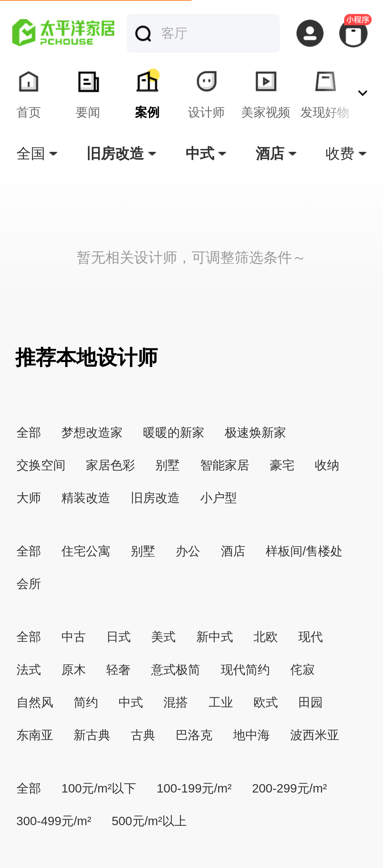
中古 (74, 637)
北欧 (266, 637)
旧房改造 (155, 498)
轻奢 (118, 670)
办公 (188, 551)
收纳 (327, 465)
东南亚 (35, 735)
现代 (311, 637)
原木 (74, 670)
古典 (143, 735)
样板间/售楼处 (304, 551)
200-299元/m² (289, 788)
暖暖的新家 (174, 433)
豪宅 (282, 465)
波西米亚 (315, 735)
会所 (29, 584)
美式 (163, 637)
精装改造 (86, 498)
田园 (311, 702)
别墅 (168, 465)
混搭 (176, 702)
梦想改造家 (92, 433)
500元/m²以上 (149, 821)
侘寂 (303, 670)
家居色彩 (110, 465)
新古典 (92, 735)
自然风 (35, 702)
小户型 (219, 498)
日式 (118, 637)
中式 (131, 702)
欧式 (266, 702)
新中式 (215, 637)
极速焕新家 (255, 433)
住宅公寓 (86, 551)
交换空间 (41, 465)
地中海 (251, 735)
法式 (29, 670)
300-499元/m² (54, 821)
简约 (86, 702)
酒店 (233, 551)
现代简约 (245, 670)
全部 (29, 433)
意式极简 (176, 670)
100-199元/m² (194, 788)
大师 (29, 498)
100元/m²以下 (99, 788)
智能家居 (225, 465)
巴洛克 (194, 735)
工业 (221, 702)
